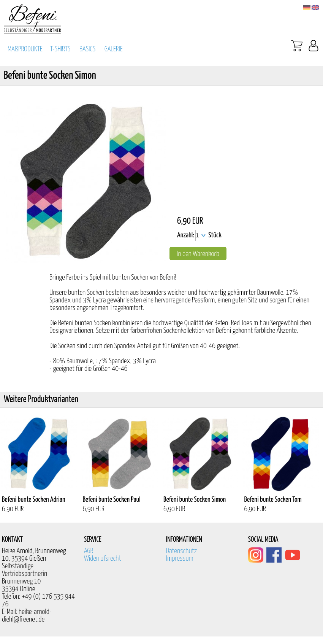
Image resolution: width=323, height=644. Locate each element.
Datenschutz (182, 551)
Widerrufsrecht (103, 559)
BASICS (87, 49)
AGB (89, 551)
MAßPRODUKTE (25, 49)
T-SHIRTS (60, 49)
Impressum (180, 559)
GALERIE (114, 49)
